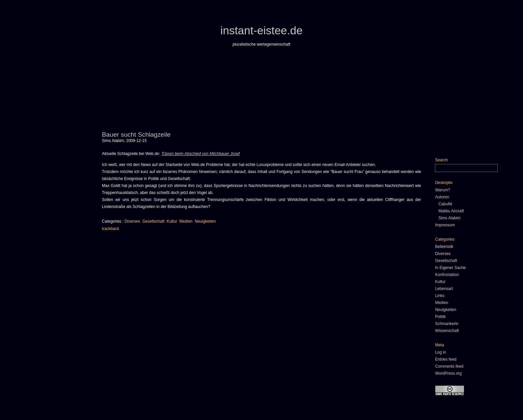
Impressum (445, 225)
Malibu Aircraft (451, 211)
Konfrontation (447, 275)
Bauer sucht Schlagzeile (136, 134)
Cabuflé (445, 204)
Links (440, 296)
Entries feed (446, 359)
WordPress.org (448, 373)
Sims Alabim (449, 218)
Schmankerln (447, 324)
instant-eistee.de (261, 30)
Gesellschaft (153, 221)
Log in (440, 352)
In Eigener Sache (450, 268)
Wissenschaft (447, 331)
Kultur (172, 221)
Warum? (442, 190)
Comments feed (449, 366)
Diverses (133, 221)
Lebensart (444, 289)
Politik (440, 317)
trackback (111, 229)
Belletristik (444, 247)
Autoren (442, 197)
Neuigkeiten (205, 221)
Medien (186, 221)
